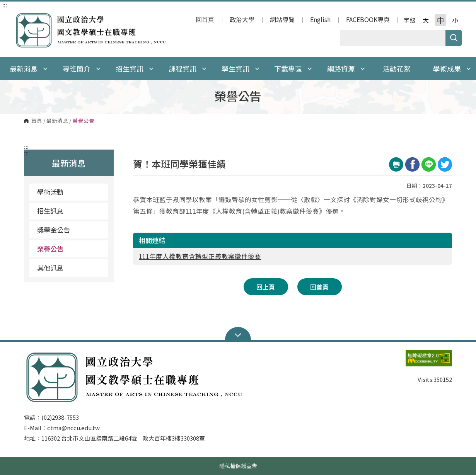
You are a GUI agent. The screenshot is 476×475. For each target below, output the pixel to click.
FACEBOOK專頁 (368, 20)
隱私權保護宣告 (238, 466)
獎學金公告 (54, 230)
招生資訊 (135, 68)
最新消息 (57, 121)
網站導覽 (282, 20)
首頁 (37, 121)
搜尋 (454, 38)
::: (5, 5)
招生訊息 (50, 211)
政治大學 (242, 20)
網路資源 (346, 68)
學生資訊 (241, 68)
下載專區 (293, 68)
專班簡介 (82, 68)
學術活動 (50, 192)
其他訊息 (50, 268)
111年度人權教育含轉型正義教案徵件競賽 (200, 256)
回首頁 (205, 20)
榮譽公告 (50, 249)
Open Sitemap (238, 334)
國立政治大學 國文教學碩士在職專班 (22, 17)
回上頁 (266, 287)
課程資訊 (188, 68)
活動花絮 (397, 68)
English (320, 20)
